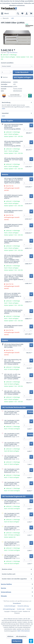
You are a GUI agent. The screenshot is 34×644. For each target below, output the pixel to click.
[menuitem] (5, 13)
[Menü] (5, 13)
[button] (31, 641)
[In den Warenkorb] (31, 125)
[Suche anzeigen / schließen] (18, 13)
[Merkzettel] (22, 13)
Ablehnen (10, 636)
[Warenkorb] (31, 13)
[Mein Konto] (27, 13)
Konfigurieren (17, 641)
